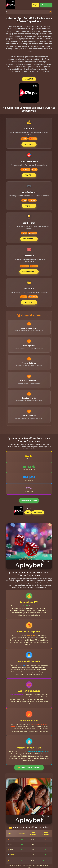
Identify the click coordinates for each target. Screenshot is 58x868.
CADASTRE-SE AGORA (29, 502)
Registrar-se (46, 5)
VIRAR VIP (29, 79)
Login (35, 5)
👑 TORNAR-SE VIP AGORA (29, 769)
